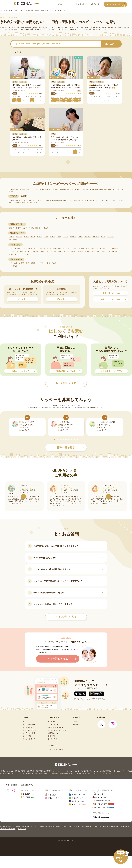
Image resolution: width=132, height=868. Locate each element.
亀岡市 (52, 237)
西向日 (54, 263)
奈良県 (38, 228)
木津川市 (110, 237)
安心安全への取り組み (79, 4)
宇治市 (39, 237)
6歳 (68, 251)
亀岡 (16, 263)
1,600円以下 (14, 251)
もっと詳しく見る (69, 617)
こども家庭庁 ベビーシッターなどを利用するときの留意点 (110, 827)
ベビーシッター (51, 27)
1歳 (47, 251)
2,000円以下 (24, 251)
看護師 (82, 248)
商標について (22, 829)
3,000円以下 (35, 251)
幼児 (93, 251)
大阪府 (25, 228)
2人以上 (98, 248)
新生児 (81, 251)
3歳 (55, 251)
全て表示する (14, 240)
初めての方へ (63, 4)
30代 (103, 251)
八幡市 (80, 237)
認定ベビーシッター (41, 248)
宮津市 (46, 237)
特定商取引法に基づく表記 (8, 829)
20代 (98, 251)
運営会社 (3, 827)
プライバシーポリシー (69, 827)
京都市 (12, 237)
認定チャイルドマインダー (60, 248)
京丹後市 (96, 237)
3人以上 (106, 248)
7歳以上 (74, 251)
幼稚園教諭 (28, 248)
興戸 (27, 263)
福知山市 (19, 237)
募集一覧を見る (70, 447)
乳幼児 (87, 251)
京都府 (18, 228)
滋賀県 (12, 228)
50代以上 (115, 251)
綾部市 (33, 237)
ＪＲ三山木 (41, 263)
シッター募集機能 (80, 407)
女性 (92, 248)
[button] (54, 440)
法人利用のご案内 (95, 4)
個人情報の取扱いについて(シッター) (26, 827)
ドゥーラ (74, 248)
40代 (108, 251)
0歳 (43, 251)
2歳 (51, 251)
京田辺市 (88, 237)
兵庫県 (31, 228)
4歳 (60, 251)
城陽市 (59, 237)
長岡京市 (73, 237)
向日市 (66, 237)
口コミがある (24, 254)
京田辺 (22, 263)
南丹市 (103, 237)
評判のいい (13, 254)
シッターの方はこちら (117, 4)
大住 (11, 263)
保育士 (20, 248)
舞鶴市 (26, 237)
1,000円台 (114, 248)
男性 (87, 248)
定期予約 (13, 248)
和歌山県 (45, 228)
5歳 (64, 251)
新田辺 (33, 263)
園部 (48, 263)
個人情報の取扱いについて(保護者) (50, 827)
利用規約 (10, 827)
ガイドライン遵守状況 (84, 827)
